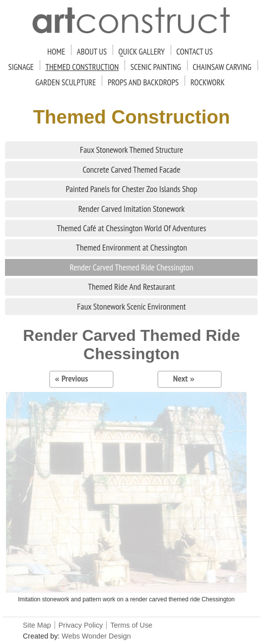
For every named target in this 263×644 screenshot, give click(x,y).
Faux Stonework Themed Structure (131, 150)
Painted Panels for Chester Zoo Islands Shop (131, 189)
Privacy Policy (81, 625)
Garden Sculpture (66, 82)
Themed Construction (82, 67)
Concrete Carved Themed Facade (131, 169)
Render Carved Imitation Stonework (131, 209)
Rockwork (208, 82)
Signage (21, 67)
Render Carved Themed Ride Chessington (132, 267)
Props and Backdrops (143, 82)
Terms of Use (131, 625)
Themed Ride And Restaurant (131, 287)
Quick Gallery (142, 52)
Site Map (37, 625)
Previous (75, 378)
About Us (92, 52)
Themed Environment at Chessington (131, 247)
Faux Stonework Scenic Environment (131, 306)
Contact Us (194, 52)
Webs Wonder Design (96, 636)
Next (181, 378)
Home (56, 52)
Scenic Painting (156, 67)
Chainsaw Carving (222, 67)
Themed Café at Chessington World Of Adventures (131, 228)
